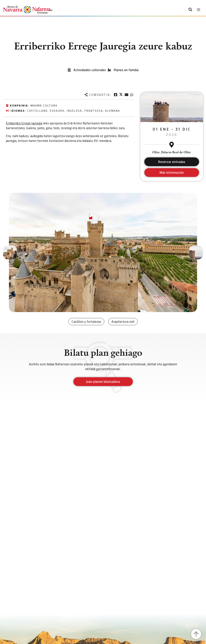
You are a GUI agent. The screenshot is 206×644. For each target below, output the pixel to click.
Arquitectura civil (123, 322)
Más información (172, 172)
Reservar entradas (172, 162)
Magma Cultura (44, 105)
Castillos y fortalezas (86, 322)
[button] (10, 252)
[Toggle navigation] (199, 10)
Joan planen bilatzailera (103, 382)
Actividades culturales (90, 70)
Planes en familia (126, 70)
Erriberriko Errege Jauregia (24, 123)
